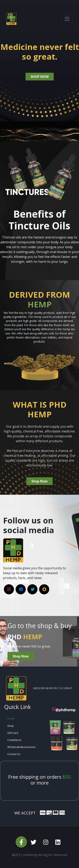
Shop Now (39, 481)
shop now (40, 77)
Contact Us (14, 754)
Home (11, 718)
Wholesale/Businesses (21, 747)
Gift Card (13, 733)
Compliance (14, 740)
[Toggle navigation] (67, 19)
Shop (11, 726)
